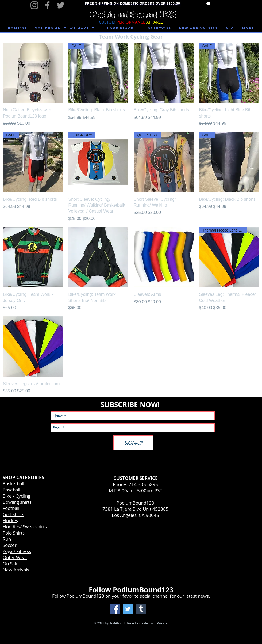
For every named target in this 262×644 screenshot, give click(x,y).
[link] (208, 3)
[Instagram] (34, 5)
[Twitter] (61, 5)
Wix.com (163, 623)
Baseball (11, 490)
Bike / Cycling (16, 496)
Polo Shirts (14, 533)
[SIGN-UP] (133, 443)
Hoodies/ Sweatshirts (25, 527)
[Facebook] (47, 5)
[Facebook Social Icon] (115, 609)
